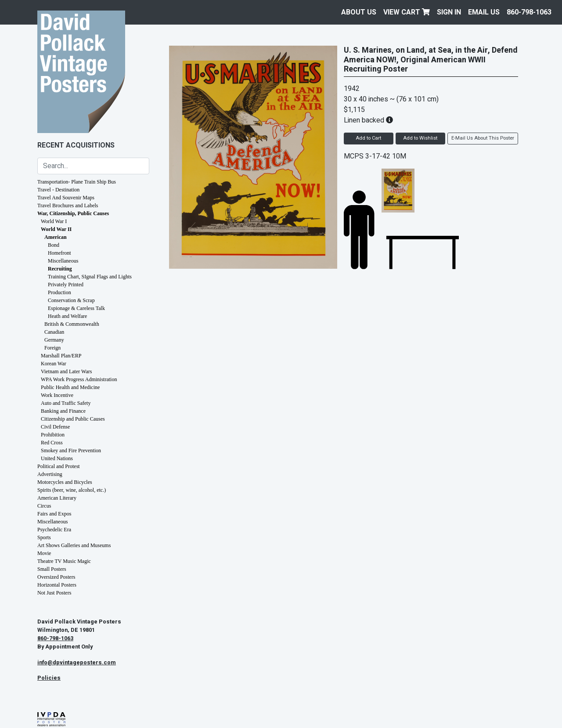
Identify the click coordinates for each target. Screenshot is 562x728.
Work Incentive (57, 395)
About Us (359, 12)
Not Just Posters (54, 593)
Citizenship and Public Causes (73, 419)
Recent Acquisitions (76, 145)
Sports (44, 537)
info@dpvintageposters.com (77, 663)
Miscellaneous (63, 261)
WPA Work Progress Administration (79, 379)
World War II (56, 229)
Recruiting (60, 269)
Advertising (50, 474)
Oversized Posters (56, 577)
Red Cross (52, 443)
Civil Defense (55, 427)
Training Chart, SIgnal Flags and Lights (90, 277)
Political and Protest (59, 466)
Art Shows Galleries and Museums (74, 545)
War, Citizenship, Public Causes (73, 213)
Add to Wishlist (420, 138)
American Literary (57, 498)
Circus (44, 506)
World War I (54, 221)
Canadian (54, 332)
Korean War (54, 364)
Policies (49, 678)
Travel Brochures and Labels (68, 205)
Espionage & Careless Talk (76, 308)
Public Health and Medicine (70, 387)
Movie (44, 553)
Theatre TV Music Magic (64, 561)
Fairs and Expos (54, 514)
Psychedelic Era (54, 530)
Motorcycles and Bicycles (65, 482)
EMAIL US (484, 12)
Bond (54, 245)
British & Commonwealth (72, 324)
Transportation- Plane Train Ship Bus (77, 182)
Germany (54, 340)
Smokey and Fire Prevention (71, 450)
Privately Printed (66, 285)
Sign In (449, 12)
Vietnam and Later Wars (66, 371)
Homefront (59, 253)
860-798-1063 (529, 12)
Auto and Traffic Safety (66, 403)
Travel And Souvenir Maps (66, 198)
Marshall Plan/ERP (61, 356)
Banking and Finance (63, 411)
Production (59, 292)
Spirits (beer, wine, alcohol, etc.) (72, 490)
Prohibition (53, 435)
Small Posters (52, 569)
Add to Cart (368, 138)
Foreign (52, 348)
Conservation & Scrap (71, 300)
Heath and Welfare (67, 316)
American (56, 237)
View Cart (407, 12)
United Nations (57, 458)
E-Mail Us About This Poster (483, 138)
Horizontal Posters (57, 585)
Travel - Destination (58, 190)
